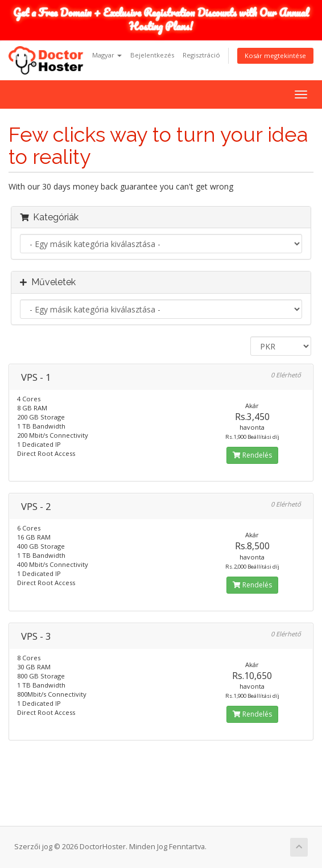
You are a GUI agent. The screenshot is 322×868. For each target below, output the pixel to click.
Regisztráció (201, 55)
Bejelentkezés (152, 55)
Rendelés (252, 455)
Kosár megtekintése (275, 55)
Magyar (107, 55)
